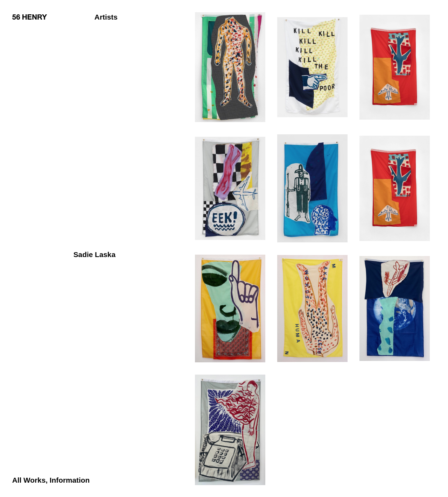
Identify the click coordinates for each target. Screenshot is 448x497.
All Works (29, 480)
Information (70, 480)
